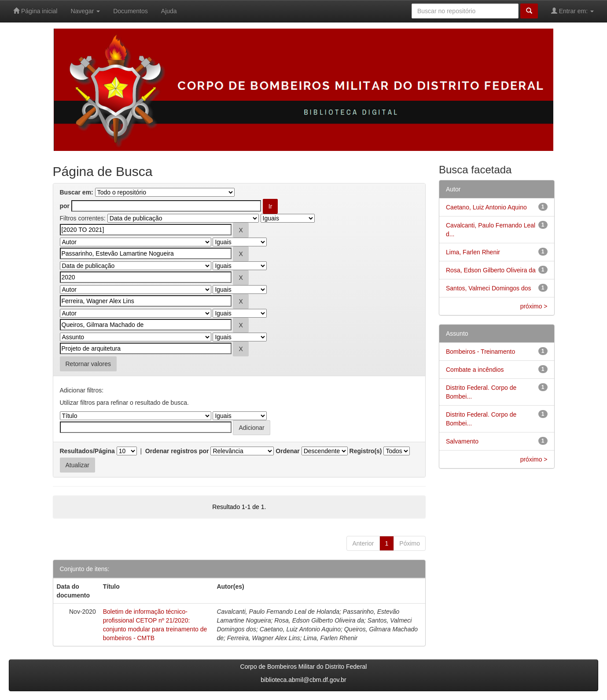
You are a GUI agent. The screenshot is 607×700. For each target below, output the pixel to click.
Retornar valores (88, 364)
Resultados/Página (87, 451)
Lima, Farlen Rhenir (473, 252)
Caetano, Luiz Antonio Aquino (486, 207)
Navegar (85, 11)
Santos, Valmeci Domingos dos (489, 288)
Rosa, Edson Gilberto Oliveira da (491, 270)
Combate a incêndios (475, 370)
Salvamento (462, 441)
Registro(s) (366, 451)
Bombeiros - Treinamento (480, 352)
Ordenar (287, 451)
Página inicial (35, 11)
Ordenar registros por (177, 451)
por (65, 206)
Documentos (131, 11)
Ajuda (169, 11)
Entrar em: (572, 11)
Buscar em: (77, 192)
